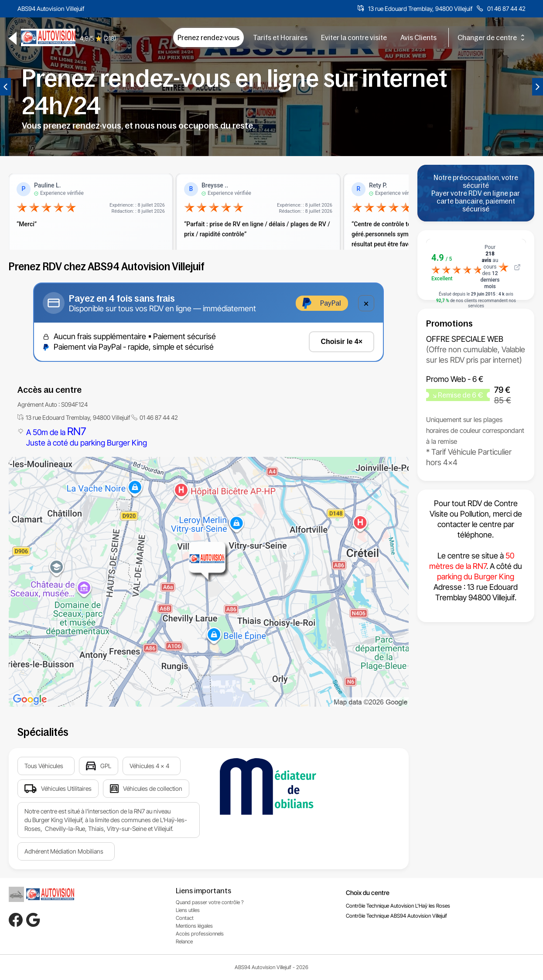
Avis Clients (418, 37)
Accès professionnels (200, 934)
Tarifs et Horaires (280, 37)
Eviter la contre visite (354, 37)
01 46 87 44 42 (506, 9)
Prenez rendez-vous (208, 37)
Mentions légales (194, 926)
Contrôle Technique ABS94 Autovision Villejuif (396, 916)
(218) (110, 38)
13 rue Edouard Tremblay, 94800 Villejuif (420, 9)
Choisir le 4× (342, 342)
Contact (185, 918)
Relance (184, 941)
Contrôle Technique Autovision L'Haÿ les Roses (398, 906)
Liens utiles (188, 910)
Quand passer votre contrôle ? (210, 902)
